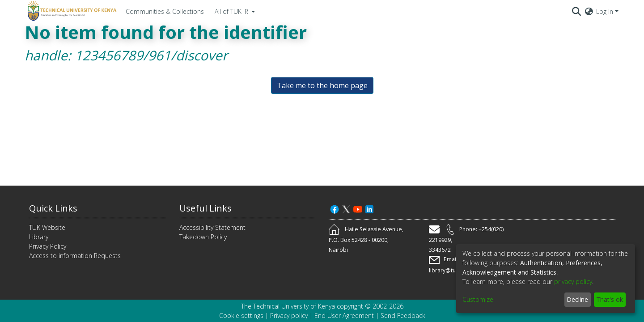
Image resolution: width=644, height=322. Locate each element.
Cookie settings (241, 316)
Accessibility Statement (212, 227)
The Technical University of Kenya (288, 306)
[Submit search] (577, 11)
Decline (577, 299)
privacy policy (573, 282)
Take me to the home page (322, 85)
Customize (478, 299)
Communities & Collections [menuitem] (165, 11)
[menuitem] (234, 11)
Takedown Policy (203, 237)
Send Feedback (403, 316)
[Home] (71, 11)
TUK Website (47, 227)
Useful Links (205, 208)
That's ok (610, 299)
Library (39, 237)
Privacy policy (289, 316)
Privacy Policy (48, 246)
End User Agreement (344, 316)
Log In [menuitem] (605, 11)
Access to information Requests (75, 256)
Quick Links (53, 208)
